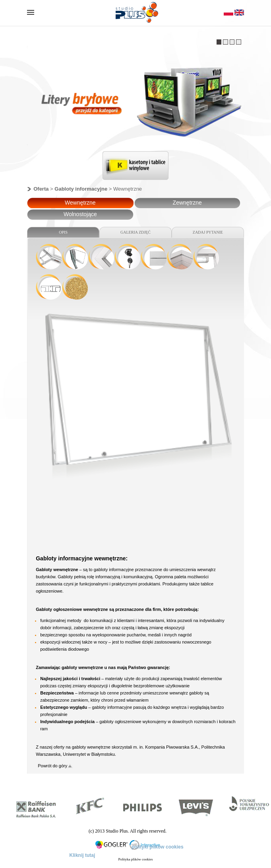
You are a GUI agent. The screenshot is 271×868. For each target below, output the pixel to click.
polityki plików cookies (158, 847)
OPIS (63, 232)
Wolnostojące (80, 214)
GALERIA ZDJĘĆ (135, 232)
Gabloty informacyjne (81, 189)
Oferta (41, 189)
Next (177, 168)
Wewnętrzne (80, 203)
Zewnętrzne (187, 203)
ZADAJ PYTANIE (208, 232)
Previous (94, 168)
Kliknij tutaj (82, 855)
